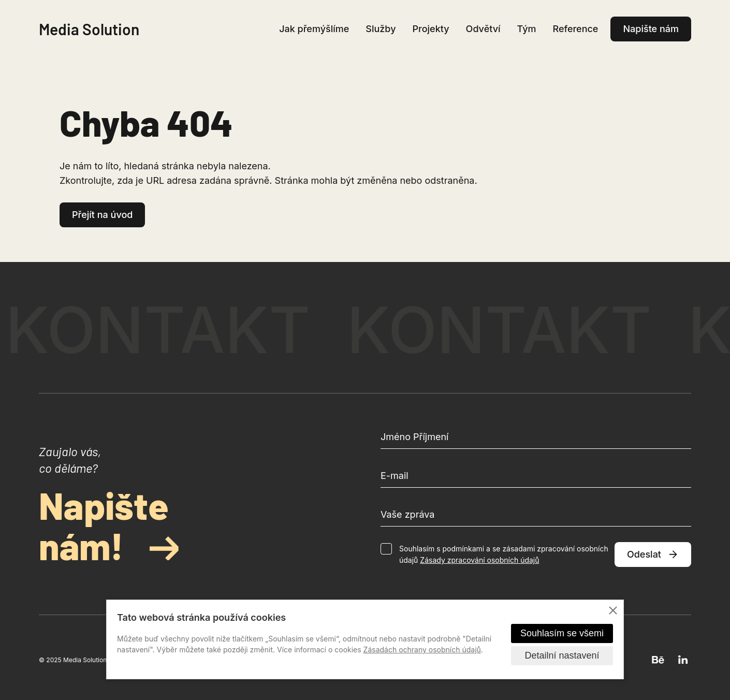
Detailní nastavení (562, 655)
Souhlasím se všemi (562, 633)
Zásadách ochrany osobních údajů (422, 650)
